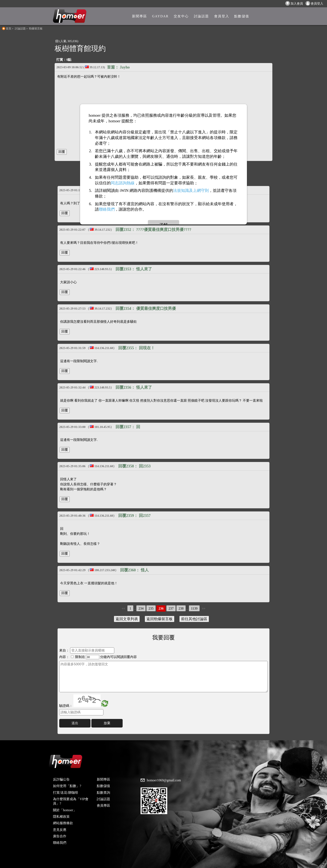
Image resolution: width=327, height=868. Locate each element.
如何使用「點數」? (67, 786)
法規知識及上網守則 (191, 190)
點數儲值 (103, 786)
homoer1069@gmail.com (164, 780)
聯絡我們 (60, 843)
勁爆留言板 (36, 28)
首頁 (9, 28)
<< (123, 609)
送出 (75, 723)
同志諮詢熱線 (123, 183)
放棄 (107, 723)
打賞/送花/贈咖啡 (66, 793)
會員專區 (103, 805)
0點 (69, 60)
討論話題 (20, 28)
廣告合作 (60, 836)
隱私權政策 (61, 817)
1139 (194, 608)
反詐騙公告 (61, 779)
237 (171, 608)
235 (151, 608)
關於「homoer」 (65, 810)
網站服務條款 (63, 823)
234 (141, 608)
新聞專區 (103, 779)
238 (181, 608)
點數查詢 (103, 793)
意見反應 (60, 830)
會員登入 (314, 3)
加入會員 (294, 3)
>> (204, 609)
